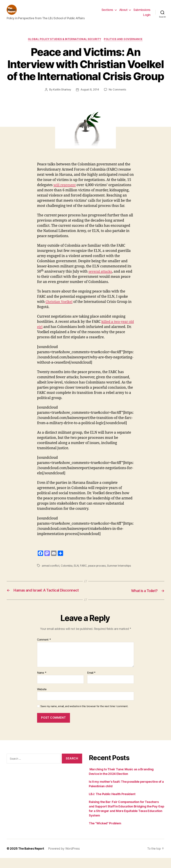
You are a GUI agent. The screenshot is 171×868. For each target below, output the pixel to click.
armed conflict (51, 571)
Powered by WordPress (65, 859)
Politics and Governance (124, 44)
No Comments (118, 95)
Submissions (142, 12)
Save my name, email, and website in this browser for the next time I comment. (84, 716)
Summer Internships (120, 571)
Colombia (67, 571)
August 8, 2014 (90, 95)
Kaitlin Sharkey (62, 95)
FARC (84, 571)
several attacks (101, 277)
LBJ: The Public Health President (112, 804)
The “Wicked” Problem (105, 833)
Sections (107, 12)
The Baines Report (31, 859)
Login (147, 17)
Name (42, 683)
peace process (98, 571)
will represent (65, 190)
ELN (77, 571)
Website (42, 699)
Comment (44, 650)
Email (91, 683)
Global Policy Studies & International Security (64, 44)
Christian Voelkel (60, 307)
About (123, 12)
